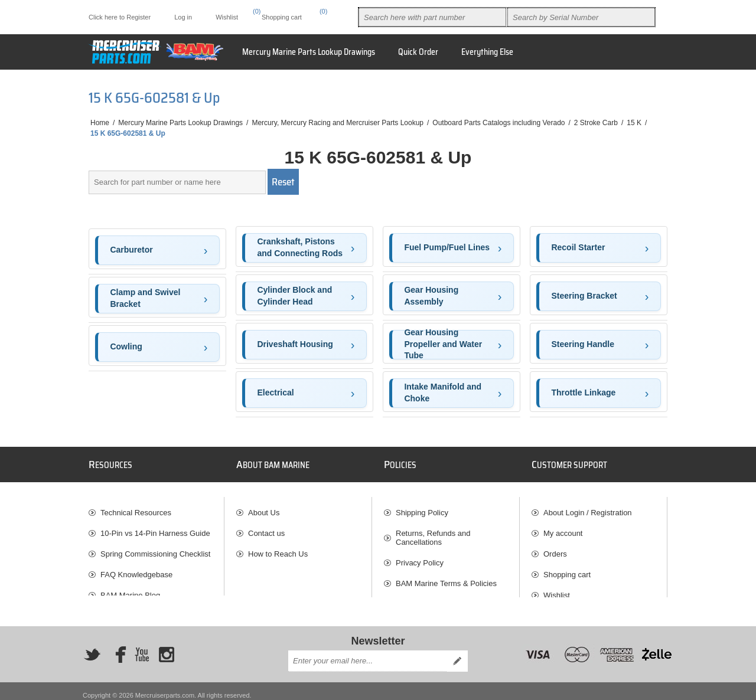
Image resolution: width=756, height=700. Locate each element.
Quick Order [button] (418, 52)
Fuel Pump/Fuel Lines (447, 247)
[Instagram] (167, 646)
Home (100, 123)
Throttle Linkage (583, 392)
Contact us (266, 528)
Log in (183, 17)
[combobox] (432, 17)
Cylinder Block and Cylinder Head (294, 296)
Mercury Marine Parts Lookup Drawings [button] (309, 52)
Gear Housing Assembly (431, 296)
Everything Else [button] (487, 52)
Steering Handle (583, 344)
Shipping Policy (422, 507)
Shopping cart (567, 569)
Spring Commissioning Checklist (155, 549)
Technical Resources (136, 507)
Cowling (126, 346)
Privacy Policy (420, 557)
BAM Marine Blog (130, 590)
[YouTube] (142, 646)
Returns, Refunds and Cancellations (433, 532)
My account (563, 528)
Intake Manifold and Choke (443, 392)
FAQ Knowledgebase (136, 569)
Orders (555, 549)
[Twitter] (92, 646)
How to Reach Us (278, 549)
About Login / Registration (588, 507)
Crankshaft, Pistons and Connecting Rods (300, 247)
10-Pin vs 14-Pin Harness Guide (155, 528)
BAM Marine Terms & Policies (446, 578)
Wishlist (557, 590)
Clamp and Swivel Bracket (145, 298)
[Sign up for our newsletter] (367, 653)
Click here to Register (120, 17)
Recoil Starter (578, 247)
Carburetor (131, 250)
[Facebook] (117, 646)
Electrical (275, 392)
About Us (264, 507)
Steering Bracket (584, 296)
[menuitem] (156, 507)
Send (457, 653)
